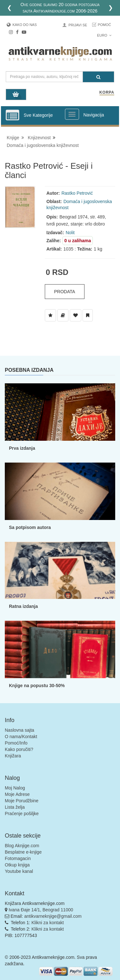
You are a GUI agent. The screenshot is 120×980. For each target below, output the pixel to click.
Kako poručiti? (19, 749)
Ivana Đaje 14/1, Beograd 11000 (41, 910)
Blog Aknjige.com (22, 846)
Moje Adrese (17, 794)
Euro (104, 35)
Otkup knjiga (17, 865)
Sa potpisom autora (30, 527)
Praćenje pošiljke (22, 814)
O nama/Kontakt (21, 737)
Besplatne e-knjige (23, 852)
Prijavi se (78, 25)
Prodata (65, 292)
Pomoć (104, 25)
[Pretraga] (98, 77)
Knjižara (13, 756)
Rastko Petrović (77, 193)
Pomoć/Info (16, 743)
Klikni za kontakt (48, 923)
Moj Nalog (15, 788)
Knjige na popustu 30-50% (37, 686)
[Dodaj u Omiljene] (76, 315)
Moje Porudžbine (22, 801)
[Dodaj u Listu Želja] (50, 315)
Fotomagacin (18, 858)
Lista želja (15, 807)
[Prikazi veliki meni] (72, 114)
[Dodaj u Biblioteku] (63, 315)
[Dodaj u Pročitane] (88, 315)
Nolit (70, 233)
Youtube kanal (19, 871)
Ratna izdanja (23, 606)
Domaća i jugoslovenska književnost (43, 145)
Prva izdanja (22, 448)
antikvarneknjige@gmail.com (53, 916)
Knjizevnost (39, 138)
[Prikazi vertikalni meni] (12, 115)
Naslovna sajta (20, 730)
